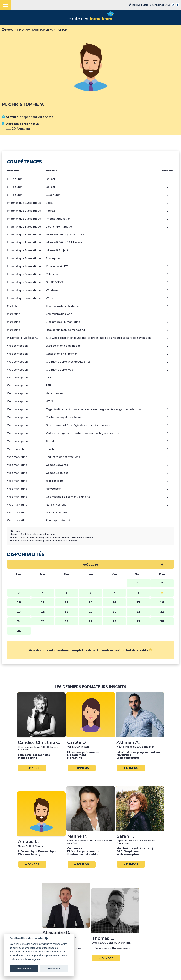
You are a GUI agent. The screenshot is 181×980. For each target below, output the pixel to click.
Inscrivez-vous (138, 5)
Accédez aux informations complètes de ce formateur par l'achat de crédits (91, 650)
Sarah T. (125, 836)
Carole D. (77, 742)
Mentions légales (30, 959)
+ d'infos (32, 768)
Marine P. (77, 836)
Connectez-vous (160, 5)
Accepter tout (24, 968)
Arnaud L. (28, 842)
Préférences (54, 968)
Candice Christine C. (39, 743)
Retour (8, 30)
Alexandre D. (56, 933)
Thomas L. (103, 938)
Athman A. (128, 742)
